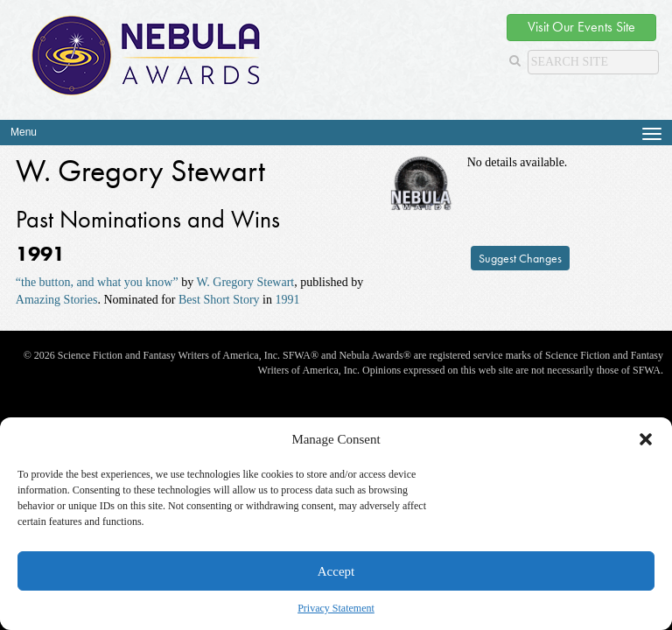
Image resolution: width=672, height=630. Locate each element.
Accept (336, 571)
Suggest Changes (520, 258)
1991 (288, 300)
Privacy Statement (336, 608)
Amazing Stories (57, 300)
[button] (646, 439)
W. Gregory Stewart (245, 282)
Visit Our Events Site (581, 27)
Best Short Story (219, 300)
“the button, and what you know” (97, 282)
